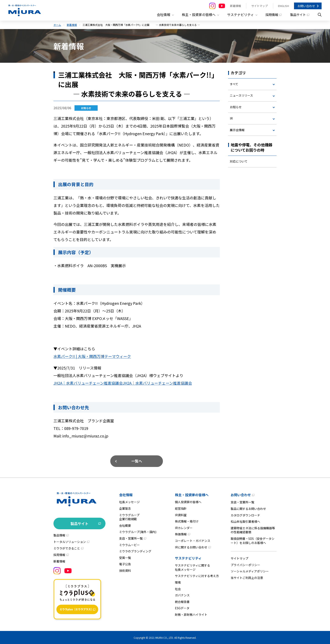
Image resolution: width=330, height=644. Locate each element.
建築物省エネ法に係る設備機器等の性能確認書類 (253, 530)
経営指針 (181, 508)
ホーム (57, 25)
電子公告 (125, 564)
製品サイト (297, 15)
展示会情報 (237, 130)
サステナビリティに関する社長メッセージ (192, 567)
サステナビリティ (188, 558)
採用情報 (270, 15)
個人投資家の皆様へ (188, 501)
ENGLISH (283, 6)
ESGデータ (182, 608)
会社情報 (126, 494)
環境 (178, 582)
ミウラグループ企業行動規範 (129, 516)
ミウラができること (67, 548)
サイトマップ (259, 6)
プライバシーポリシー (245, 564)
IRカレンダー (184, 527)
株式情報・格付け (187, 521)
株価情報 (181, 534)
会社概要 (125, 525)
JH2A (88, 383)
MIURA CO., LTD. (164, 637)
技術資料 (125, 570)
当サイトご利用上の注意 (247, 577)
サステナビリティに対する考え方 (197, 575)
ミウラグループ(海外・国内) (138, 531)
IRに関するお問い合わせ (191, 547)
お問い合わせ (306, 6)
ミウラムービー (129, 544)
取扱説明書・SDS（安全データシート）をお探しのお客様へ (253, 540)
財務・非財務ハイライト (191, 614)
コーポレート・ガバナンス (193, 540)
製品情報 (59, 535)
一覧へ (137, 461)
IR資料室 (181, 514)
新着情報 (236, 6)
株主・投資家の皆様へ (192, 494)
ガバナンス (182, 595)
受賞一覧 (125, 557)
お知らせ (236, 107)
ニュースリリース (241, 95)
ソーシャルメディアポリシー (250, 571)
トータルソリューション (70, 541)
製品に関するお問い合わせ (248, 508)
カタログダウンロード (245, 515)
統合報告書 (182, 601)
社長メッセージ (129, 501)
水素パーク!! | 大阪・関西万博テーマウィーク (92, 356)
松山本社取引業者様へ (245, 521)
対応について (239, 161)
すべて (234, 84)
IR (231, 119)
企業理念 (125, 508)
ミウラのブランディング (135, 551)
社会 (178, 588)
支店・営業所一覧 (131, 538)
